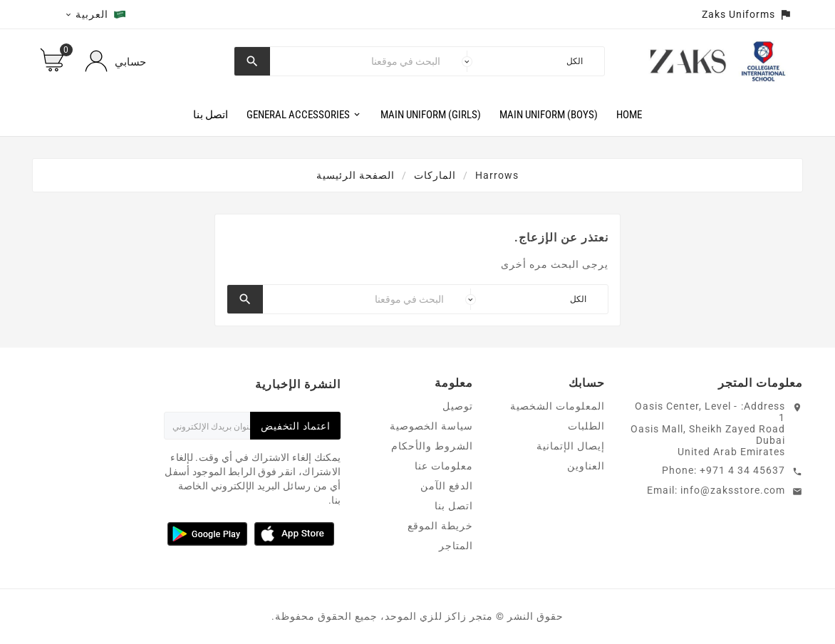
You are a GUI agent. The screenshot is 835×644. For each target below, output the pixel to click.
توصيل (458, 406)
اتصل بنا (454, 506)
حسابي (130, 62)
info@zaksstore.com (733, 490)
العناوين (586, 466)
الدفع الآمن (447, 486)
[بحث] (359, 61)
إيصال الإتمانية (571, 446)
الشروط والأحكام (432, 446)
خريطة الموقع (440, 526)
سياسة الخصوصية (431, 426)
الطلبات (586, 426)
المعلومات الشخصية (557, 406)
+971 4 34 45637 (742, 470)
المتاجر (456, 546)
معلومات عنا (444, 466)
